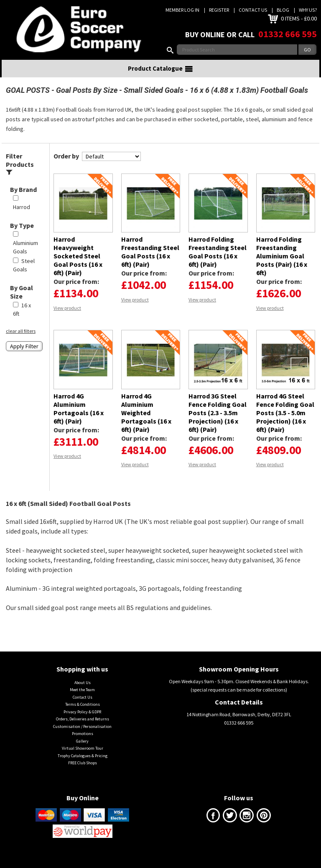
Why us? (308, 10)
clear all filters (21, 341)
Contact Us (253, 10)
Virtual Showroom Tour (83, 759)
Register (219, 10)
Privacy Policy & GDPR (82, 722)
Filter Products (20, 174)
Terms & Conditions (83, 715)
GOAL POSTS (28, 101)
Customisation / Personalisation (82, 737)
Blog (283, 10)
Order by (66, 166)
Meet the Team (82, 700)
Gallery (82, 751)
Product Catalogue (160, 79)
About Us (83, 693)
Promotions (83, 744)
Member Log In (182, 10)
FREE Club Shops (83, 773)
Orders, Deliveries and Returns (83, 729)
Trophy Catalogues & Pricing (83, 766)
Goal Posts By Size (87, 101)
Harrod (22, 217)
